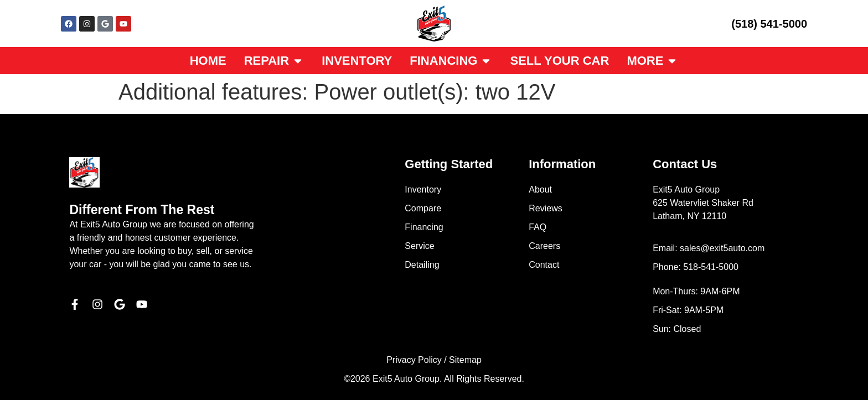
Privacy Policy (414, 360)
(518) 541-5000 (769, 24)
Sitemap (465, 360)
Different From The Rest (142, 210)
